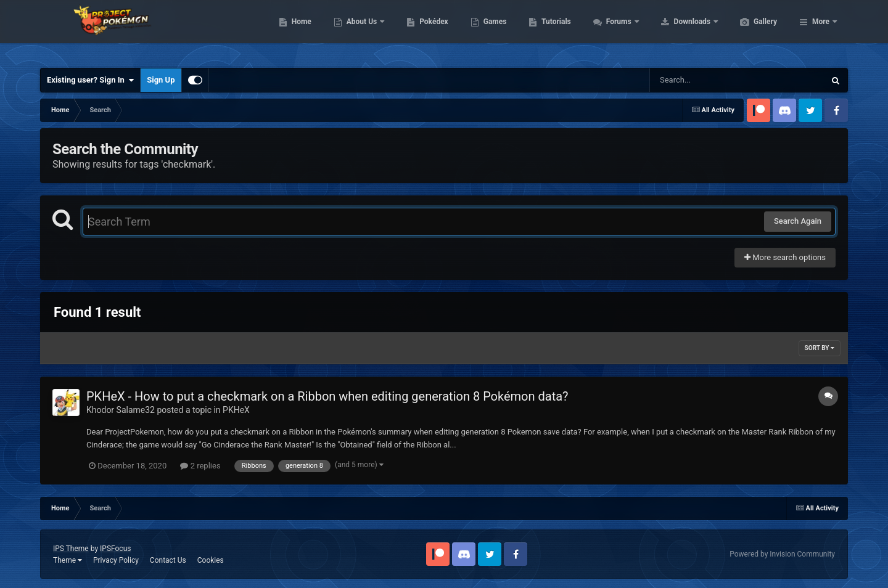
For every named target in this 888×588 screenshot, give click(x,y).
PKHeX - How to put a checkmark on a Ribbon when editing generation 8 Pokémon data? (327, 396)
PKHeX (236, 410)
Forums (678, 31)
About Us (421, 31)
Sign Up (161, 80)
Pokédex (492, 31)
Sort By (820, 348)
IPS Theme (71, 549)
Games (553, 31)
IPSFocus (115, 549)
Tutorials (614, 31)
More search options (785, 257)
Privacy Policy (116, 560)
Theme (68, 560)
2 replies (200, 466)
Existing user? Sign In (90, 80)
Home (360, 31)
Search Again (798, 221)
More (821, 31)
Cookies (211, 560)
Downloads (751, 31)
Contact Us (168, 560)
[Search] (706, 80)
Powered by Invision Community (782, 554)
